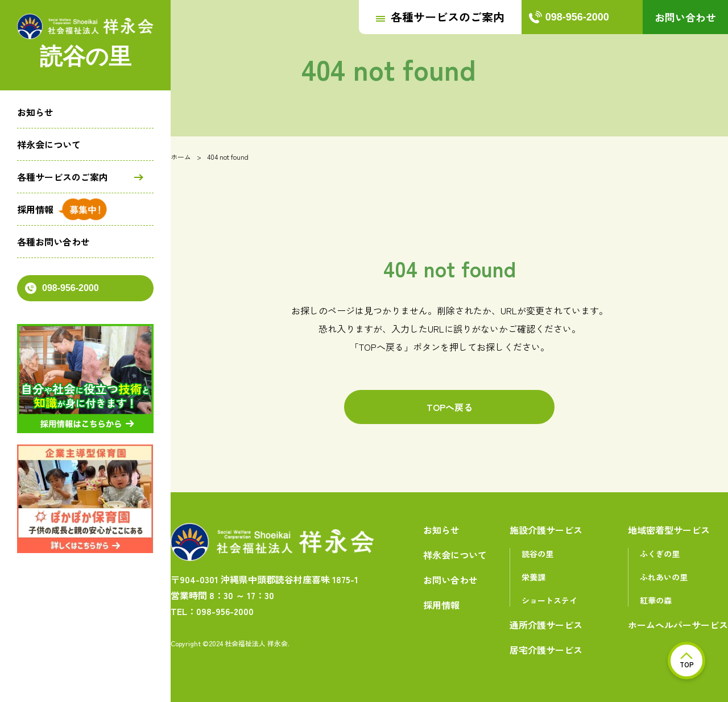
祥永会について (49, 144)
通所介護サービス (546, 625)
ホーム (181, 157)
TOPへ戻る (450, 407)
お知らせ (35, 112)
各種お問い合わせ (53, 242)
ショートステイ (549, 600)
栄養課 (533, 577)
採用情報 (35, 209)
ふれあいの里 (664, 577)
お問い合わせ (685, 17)
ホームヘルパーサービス (678, 625)
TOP (687, 661)
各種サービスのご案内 (63, 177)
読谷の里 (537, 554)
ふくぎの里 (660, 554)
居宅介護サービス (546, 650)
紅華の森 (656, 600)
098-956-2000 (62, 288)
